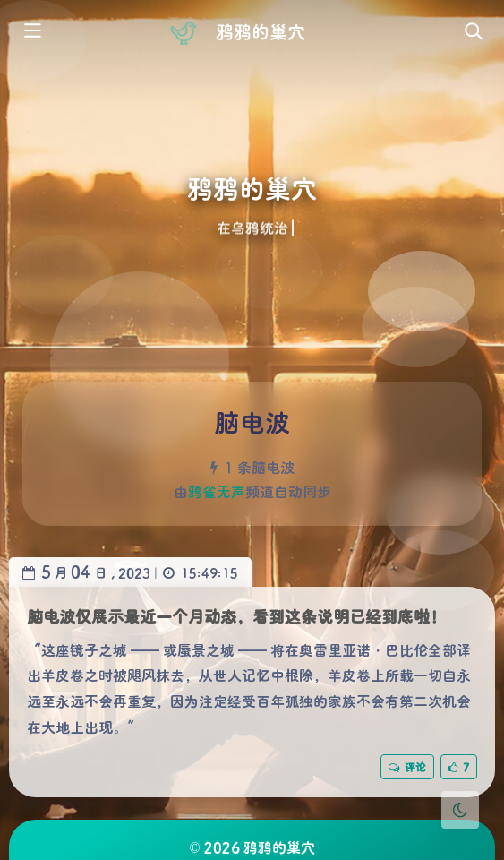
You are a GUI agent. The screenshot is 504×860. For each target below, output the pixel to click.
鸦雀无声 (217, 491)
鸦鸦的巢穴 (261, 31)
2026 (222, 847)
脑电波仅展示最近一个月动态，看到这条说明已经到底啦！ (236, 616)
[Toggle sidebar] (31, 32)
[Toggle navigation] (473, 32)
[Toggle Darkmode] (460, 810)
